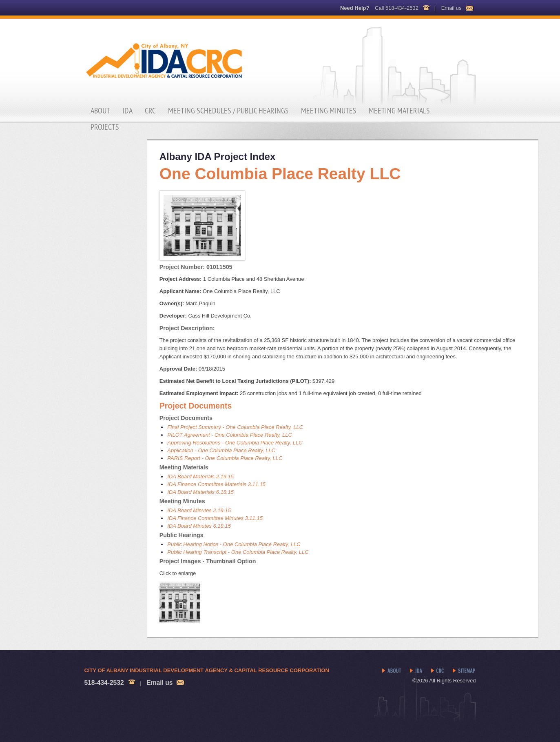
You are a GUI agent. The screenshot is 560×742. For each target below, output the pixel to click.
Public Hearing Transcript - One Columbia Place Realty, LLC (238, 552)
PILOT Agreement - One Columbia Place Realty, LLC (230, 435)
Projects (105, 127)
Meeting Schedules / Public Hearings (228, 111)
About (100, 111)
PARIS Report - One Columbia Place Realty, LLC (225, 458)
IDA (127, 111)
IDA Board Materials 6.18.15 (200, 492)
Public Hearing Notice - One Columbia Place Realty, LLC (234, 544)
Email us (452, 8)
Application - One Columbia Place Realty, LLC (221, 450)
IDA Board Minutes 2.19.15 (199, 510)
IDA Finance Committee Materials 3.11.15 (216, 484)
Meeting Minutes (329, 111)
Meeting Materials (399, 111)
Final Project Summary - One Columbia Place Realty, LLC (235, 427)
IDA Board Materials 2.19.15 (200, 477)
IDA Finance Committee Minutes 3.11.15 (215, 518)
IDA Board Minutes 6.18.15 (199, 526)
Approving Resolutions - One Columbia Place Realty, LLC (235, 443)
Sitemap (464, 671)
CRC (150, 111)
